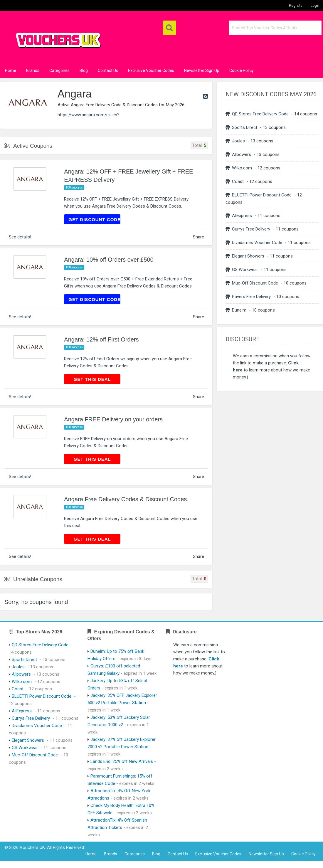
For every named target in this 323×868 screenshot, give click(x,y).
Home (11, 70)
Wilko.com (242, 168)
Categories (59, 70)
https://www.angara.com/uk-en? (89, 115)
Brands (33, 70)
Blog (84, 70)
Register (296, 6)
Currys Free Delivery (251, 229)
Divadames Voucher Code (257, 243)
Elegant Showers (248, 256)
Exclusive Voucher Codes (151, 70)
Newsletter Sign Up (202, 70)
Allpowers (242, 154)
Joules (238, 141)
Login (316, 6)
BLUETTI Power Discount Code (262, 195)
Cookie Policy (242, 70)
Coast (238, 181)
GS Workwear (245, 270)
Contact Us (108, 70)
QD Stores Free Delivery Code (260, 114)
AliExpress (242, 216)
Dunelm (239, 310)
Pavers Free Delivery (251, 297)
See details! (20, 237)
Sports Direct (245, 127)
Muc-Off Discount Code (255, 283)
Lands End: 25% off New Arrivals (122, 761)
